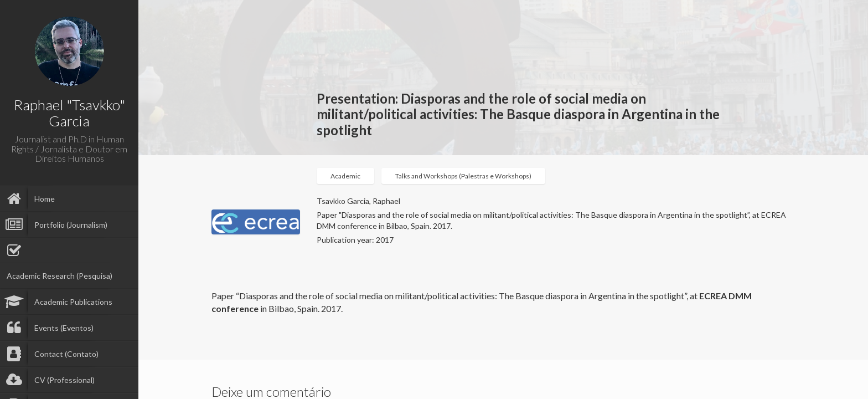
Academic (345, 176)
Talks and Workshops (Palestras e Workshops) (463, 176)
